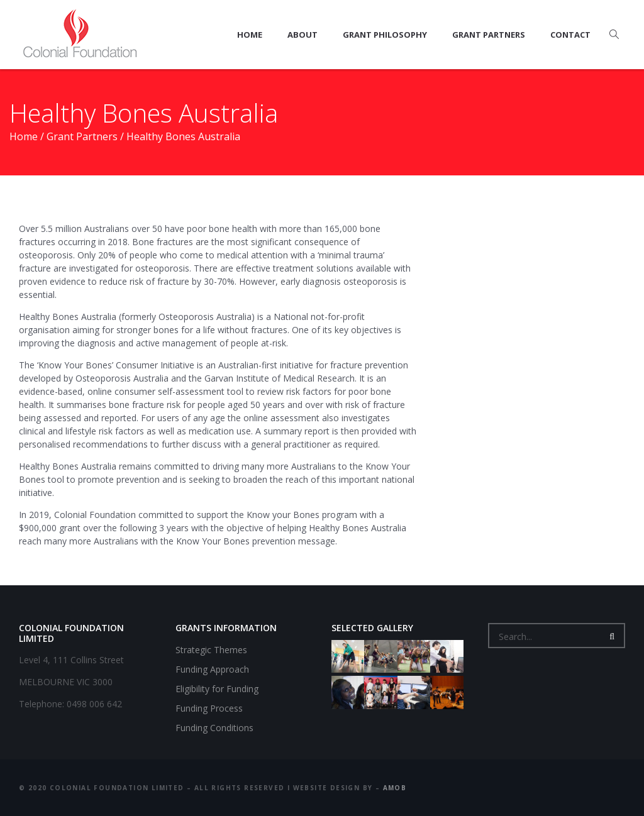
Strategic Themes (211, 650)
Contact (570, 35)
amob (395, 788)
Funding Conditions (214, 728)
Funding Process (209, 708)
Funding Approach (212, 669)
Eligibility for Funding (217, 689)
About (303, 35)
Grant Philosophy (385, 35)
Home (250, 35)
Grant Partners (489, 35)
